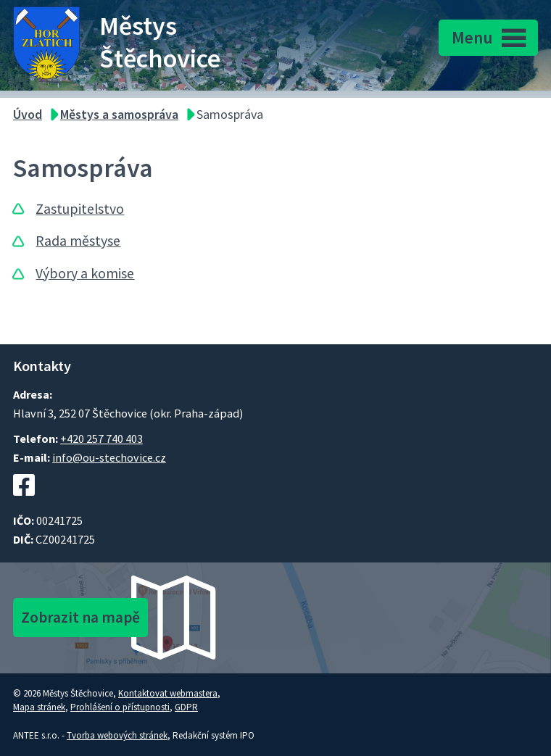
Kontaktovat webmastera (168, 693)
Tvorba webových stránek (117, 735)
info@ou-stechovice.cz (109, 457)
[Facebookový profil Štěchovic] (24, 503)
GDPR (186, 707)
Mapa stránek (39, 707)
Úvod (28, 114)
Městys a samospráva (119, 114)
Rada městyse (78, 241)
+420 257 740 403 (101, 439)
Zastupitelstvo (80, 209)
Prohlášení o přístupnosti (120, 707)
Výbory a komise (85, 273)
